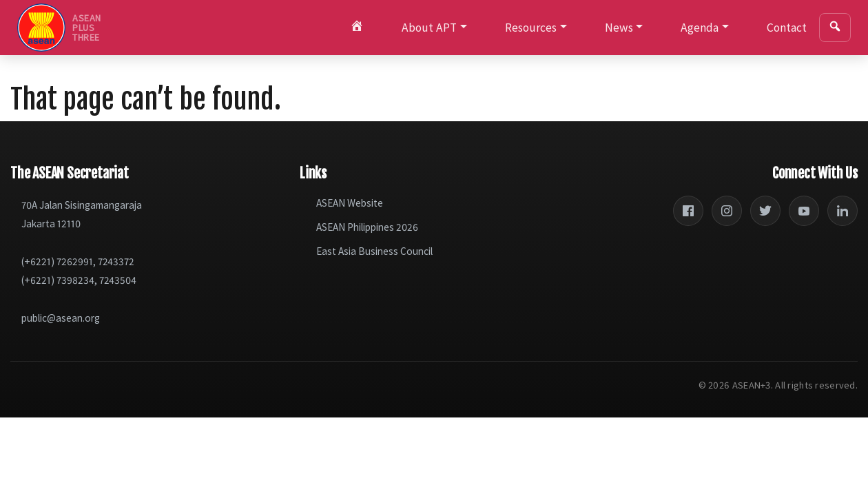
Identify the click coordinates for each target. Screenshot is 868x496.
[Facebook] (688, 211)
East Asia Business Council (374, 251)
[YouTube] (804, 211)
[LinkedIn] (843, 211)
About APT (429, 28)
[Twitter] (765, 211)
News (619, 28)
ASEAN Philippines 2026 (367, 227)
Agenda (700, 28)
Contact (787, 28)
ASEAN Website (350, 203)
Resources (531, 28)
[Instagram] (727, 211)
